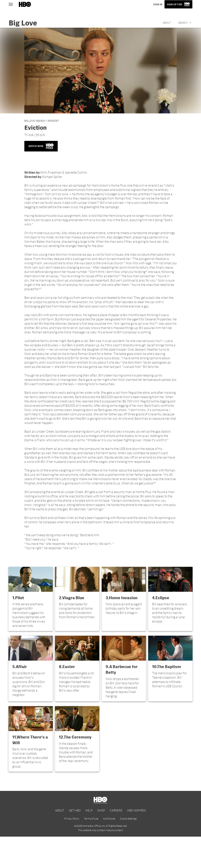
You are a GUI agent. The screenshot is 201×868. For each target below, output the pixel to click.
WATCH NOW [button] (41, 146)
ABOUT (60, 842)
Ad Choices (109, 850)
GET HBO (75, 842)
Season (183, 23)
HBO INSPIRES (136, 842)
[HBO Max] (100, 805)
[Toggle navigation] (13, 4)
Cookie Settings (128, 850)
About (167, 23)
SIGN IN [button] (158, 4)
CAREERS (116, 842)
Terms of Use (91, 850)
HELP (89, 842)
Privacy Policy (72, 850)
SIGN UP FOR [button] (175, 4)
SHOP (101, 842)
